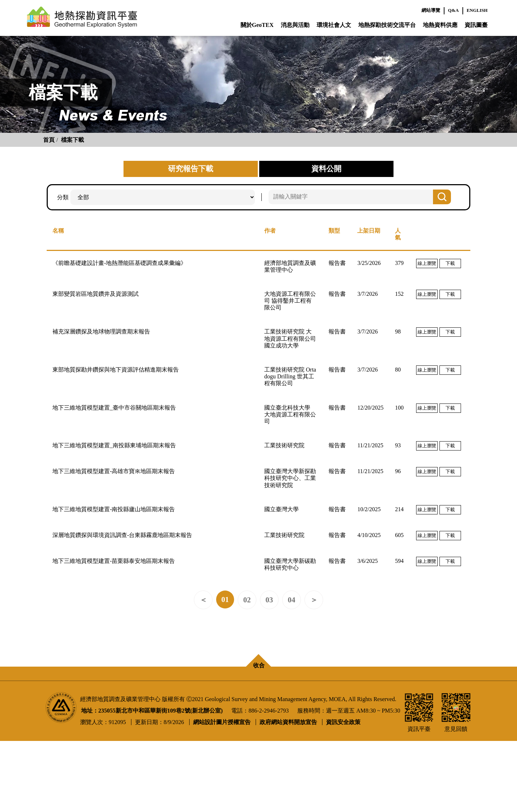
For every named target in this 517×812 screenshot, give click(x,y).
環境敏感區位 (206, 697)
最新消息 (130, 697)
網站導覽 (431, 10)
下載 (450, 263)
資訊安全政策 (343, 794)
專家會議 (277, 697)
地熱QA (53, 720)
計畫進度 (55, 709)
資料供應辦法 (387, 697)
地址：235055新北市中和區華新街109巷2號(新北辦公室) (152, 782)
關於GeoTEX (257, 25)
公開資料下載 (387, 720)
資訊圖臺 (476, 25)
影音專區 (130, 709)
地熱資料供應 (440, 25)
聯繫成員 (55, 732)
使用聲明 (458, 697)
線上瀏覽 (427, 263)
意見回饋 (458, 709)
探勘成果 (277, 720)
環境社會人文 (334, 25)
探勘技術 (277, 709)
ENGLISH (477, 10)
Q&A (453, 10)
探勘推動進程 (283, 732)
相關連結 (130, 720)
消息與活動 (295, 25)
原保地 (197, 709)
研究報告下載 (387, 709)
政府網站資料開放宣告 (288, 794)
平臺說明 (55, 697)
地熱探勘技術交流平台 (387, 25)
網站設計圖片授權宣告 (222, 794)
